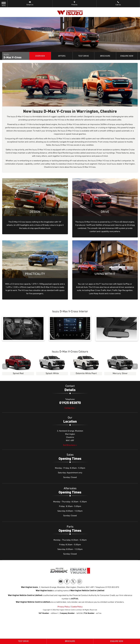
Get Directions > (70, 445)
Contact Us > (70, 408)
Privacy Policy (64, 607)
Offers (62, 56)
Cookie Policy (77, 607)
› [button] (135, 366)
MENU (4, 4)
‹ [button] (5, 366)
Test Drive (84, 56)
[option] (18, 366)
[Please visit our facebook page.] (67, 582)
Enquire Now (127, 56)
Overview (40, 56)
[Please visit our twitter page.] (73, 582)
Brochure (105, 56)
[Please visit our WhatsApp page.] (79, 582)
